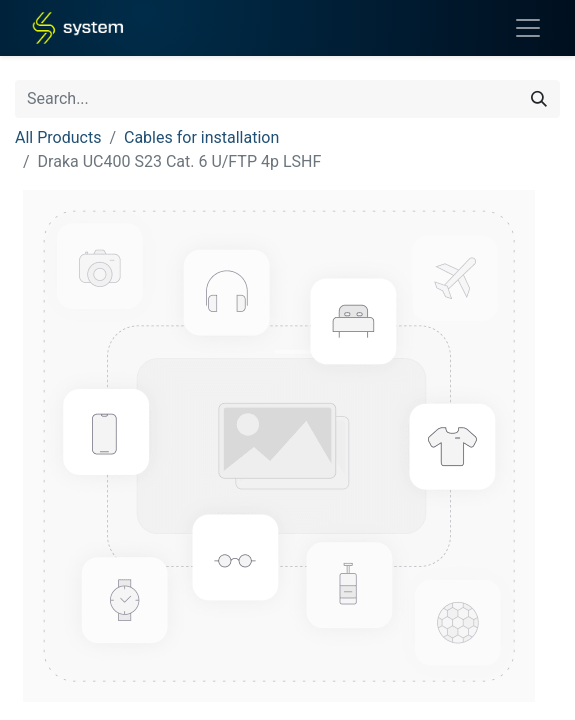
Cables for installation (201, 137)
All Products (58, 137)
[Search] (539, 99)
